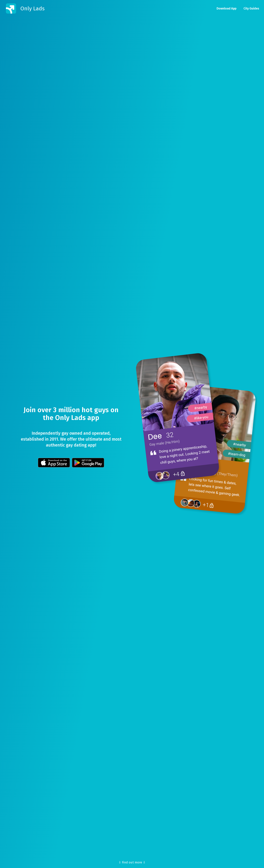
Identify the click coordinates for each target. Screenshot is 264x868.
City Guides (251, 8)
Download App (226, 8)
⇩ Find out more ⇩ (132, 862)
